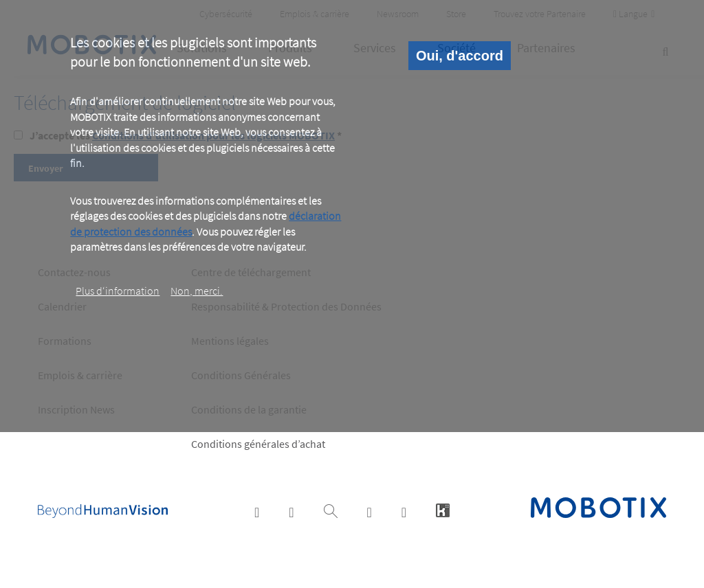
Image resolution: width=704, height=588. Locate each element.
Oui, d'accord (460, 56)
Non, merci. (197, 291)
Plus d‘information (118, 291)
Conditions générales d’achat (258, 444)
